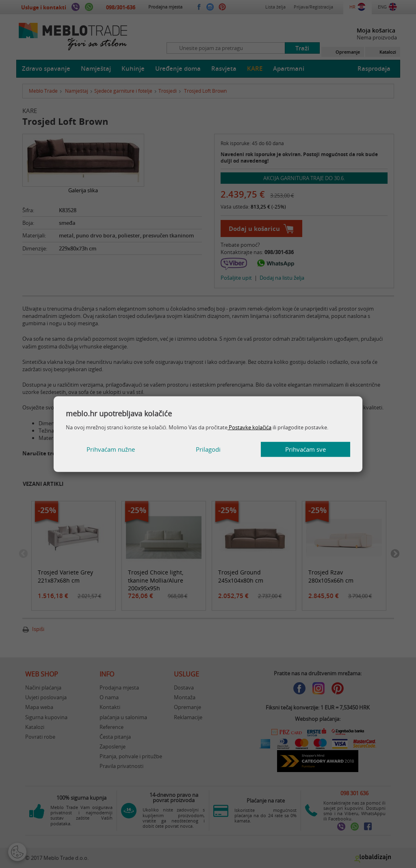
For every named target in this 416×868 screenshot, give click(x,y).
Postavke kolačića (249, 427)
